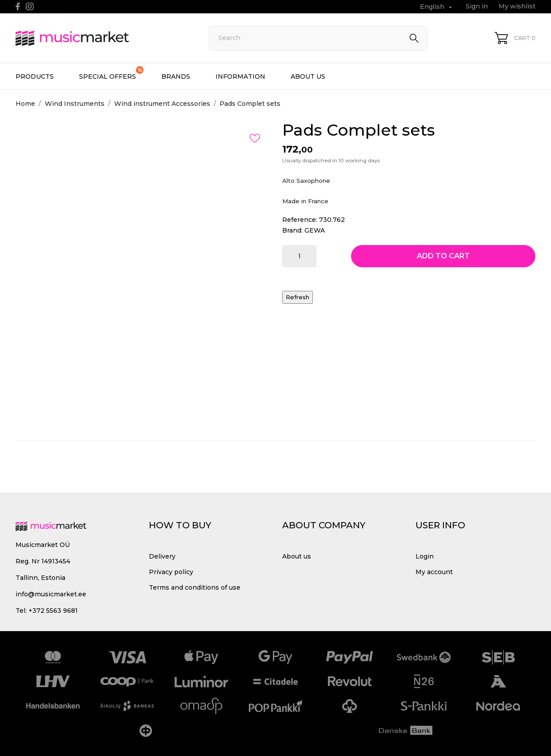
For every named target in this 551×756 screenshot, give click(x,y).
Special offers (111, 73)
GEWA (315, 230)
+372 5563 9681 (53, 611)
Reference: (300, 220)
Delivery (162, 556)
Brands (176, 76)
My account (434, 572)
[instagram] (30, 6)
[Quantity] (299, 256)
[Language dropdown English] (437, 7)
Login (425, 556)
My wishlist (517, 6)
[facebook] (18, 6)
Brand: (292, 230)
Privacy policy (171, 572)
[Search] (318, 38)
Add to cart (443, 256)
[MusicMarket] (102, 38)
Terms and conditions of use (195, 587)
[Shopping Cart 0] (515, 38)
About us (308, 76)
